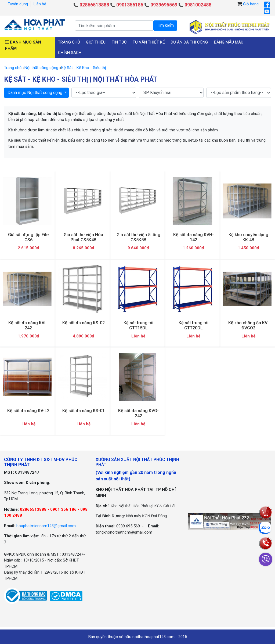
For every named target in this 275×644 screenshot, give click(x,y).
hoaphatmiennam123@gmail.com (46, 526)
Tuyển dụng (18, 4)
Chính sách (70, 53)
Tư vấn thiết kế (149, 42)
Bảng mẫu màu (229, 42)
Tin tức (119, 42)
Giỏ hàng (251, 4)
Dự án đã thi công (189, 42)
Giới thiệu (96, 42)
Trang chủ (69, 42)
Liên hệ (40, 4)
